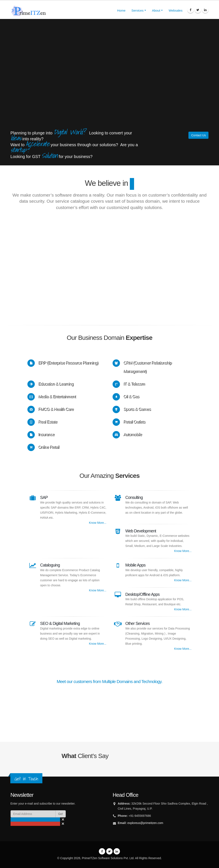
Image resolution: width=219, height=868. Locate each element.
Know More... (98, 523)
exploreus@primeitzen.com (145, 823)
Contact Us (198, 135)
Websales (176, 10)
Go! (61, 814)
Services (137, 10)
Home (121, 10)
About (156, 10)
